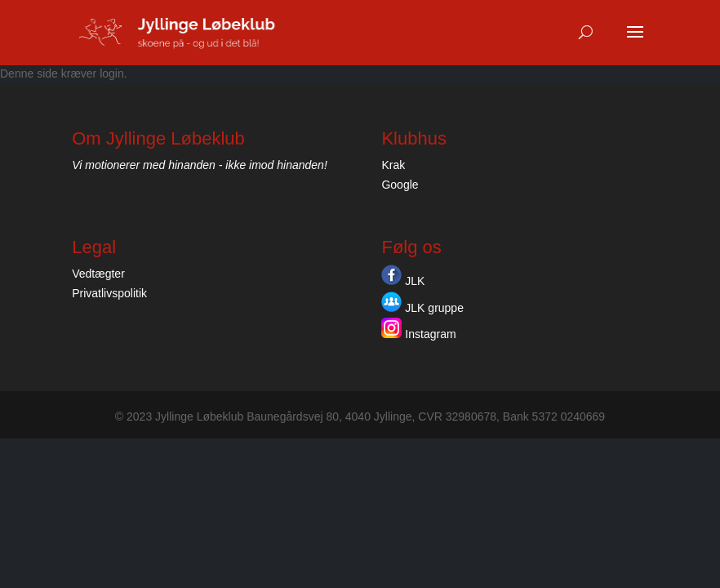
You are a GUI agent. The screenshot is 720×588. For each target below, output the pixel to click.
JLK (403, 281)
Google (400, 185)
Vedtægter (98, 274)
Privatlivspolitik (109, 293)
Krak (393, 165)
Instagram (418, 334)
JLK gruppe (422, 308)
